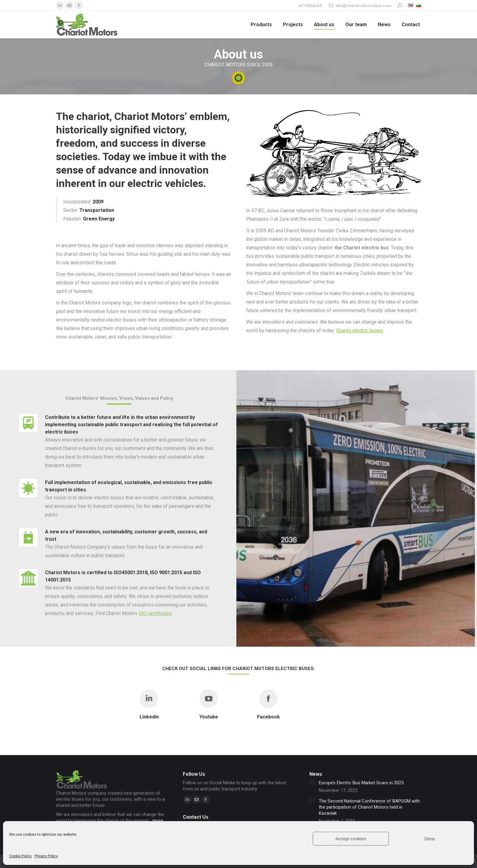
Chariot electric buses (359, 330)
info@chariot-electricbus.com (360, 6)
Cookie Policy (20, 856)
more (158, 821)
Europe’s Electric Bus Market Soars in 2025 (361, 783)
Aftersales (310, 6)
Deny (430, 839)
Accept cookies (351, 839)
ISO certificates (155, 613)
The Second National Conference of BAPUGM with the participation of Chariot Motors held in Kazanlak (369, 807)
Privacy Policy (46, 856)
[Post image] (312, 782)
